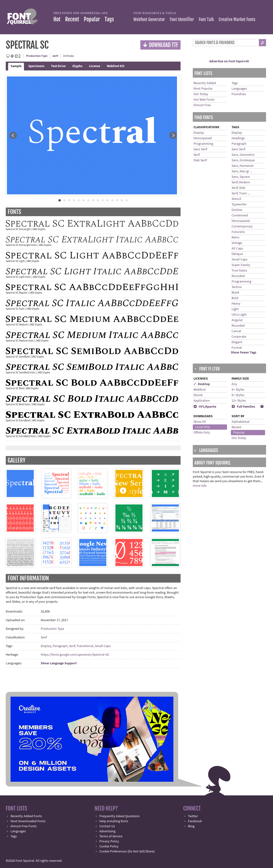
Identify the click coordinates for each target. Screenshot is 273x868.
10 (103, 200)
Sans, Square (241, 177)
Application (202, 401)
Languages (239, 89)
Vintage (237, 243)
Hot (57, 19)
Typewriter (239, 204)
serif (55, 56)
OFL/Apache (205, 407)
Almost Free (202, 105)
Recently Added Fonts (26, 816)
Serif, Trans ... (241, 193)
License (95, 66)
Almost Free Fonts (24, 826)
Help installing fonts (114, 821)
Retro (236, 237)
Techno (237, 287)
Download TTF (160, 45)
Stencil (236, 199)
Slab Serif (200, 160)
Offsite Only (202, 433)
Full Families (243, 407)
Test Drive (58, 66)
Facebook (195, 821)
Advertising (107, 831)
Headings (238, 138)
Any (234, 384)
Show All (200, 422)
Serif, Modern (241, 182)
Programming (203, 144)
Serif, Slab (238, 188)
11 (108, 200)
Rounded (238, 276)
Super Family (241, 265)
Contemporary (242, 226)
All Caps (237, 249)
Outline (237, 210)
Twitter (193, 816)
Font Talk (206, 19)
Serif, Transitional (81, 646)
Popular (92, 19)
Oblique (237, 254)
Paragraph (60, 646)
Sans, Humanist (243, 166)
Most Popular (203, 89)
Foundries (239, 94)
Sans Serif (200, 149)
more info (200, 486)
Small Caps (103, 646)
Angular (237, 320)
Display (46, 646)
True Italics (239, 271)
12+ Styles (239, 401)
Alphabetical (241, 422)
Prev (13, 135)
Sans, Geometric (243, 155)
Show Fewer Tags (244, 353)
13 (117, 200)
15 (127, 200)
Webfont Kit (116, 66)
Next (173, 135)
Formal (237, 348)
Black (235, 293)
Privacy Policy (109, 841)
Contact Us (107, 826)
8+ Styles (238, 395)
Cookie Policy (109, 846)
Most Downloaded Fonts (28, 821)
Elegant (237, 342)
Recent (72, 19)
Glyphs (77, 66)
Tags (109, 19)
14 (122, 200)
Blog (191, 826)
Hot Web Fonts (204, 100)
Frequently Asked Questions (119, 816)
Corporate (239, 337)
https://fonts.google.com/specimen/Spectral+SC (75, 655)
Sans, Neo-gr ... (242, 171)
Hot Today (201, 94)
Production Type (37, 56)
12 (112, 200)
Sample (16, 66)
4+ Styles (238, 390)
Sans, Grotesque (243, 160)
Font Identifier (182, 19)
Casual (236, 331)
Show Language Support (59, 663)
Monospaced (203, 138)
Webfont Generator (149, 19)
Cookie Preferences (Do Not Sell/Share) (127, 851)
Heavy (236, 304)
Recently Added (205, 83)
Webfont (200, 390)
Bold (235, 298)
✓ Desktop (202, 384)
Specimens (36, 66)
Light (235, 309)
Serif (44, 637)
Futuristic (238, 232)
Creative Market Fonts (237, 19)
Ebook (198, 395)
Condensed (240, 215)
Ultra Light (239, 315)
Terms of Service (111, 836)
